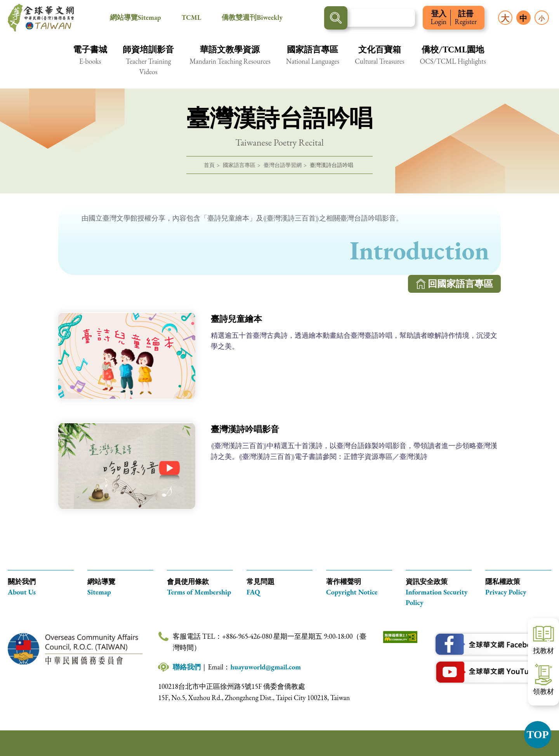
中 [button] (523, 18)
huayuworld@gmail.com (266, 667)
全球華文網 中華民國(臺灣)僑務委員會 (41, 18)
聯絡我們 (187, 667)
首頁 (209, 165)
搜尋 (336, 18)
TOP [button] (537, 734)
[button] (90, 60)
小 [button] (542, 18)
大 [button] (505, 18)
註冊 (466, 18)
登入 (438, 18)
